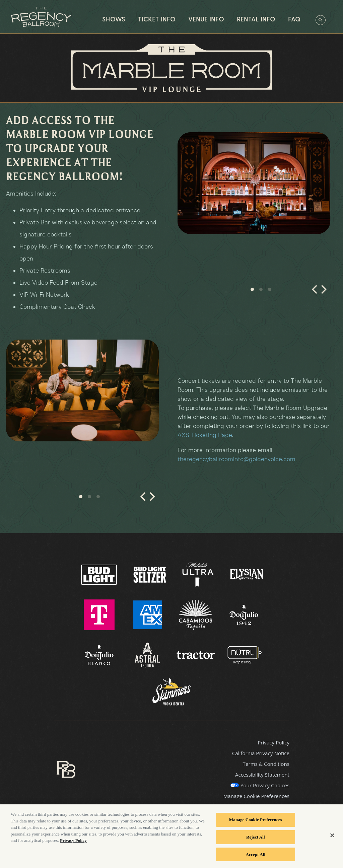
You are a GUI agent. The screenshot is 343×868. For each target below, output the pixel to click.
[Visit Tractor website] (196, 655)
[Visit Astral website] (148, 655)
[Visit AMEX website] (148, 614)
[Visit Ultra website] (199, 574)
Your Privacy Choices (265, 785)
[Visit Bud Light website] (100, 574)
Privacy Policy (273, 742)
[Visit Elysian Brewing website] (247, 574)
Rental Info (256, 20)
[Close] (332, 840)
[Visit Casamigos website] (196, 614)
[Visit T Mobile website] (100, 614)
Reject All (256, 841)
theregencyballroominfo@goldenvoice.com (236, 459)
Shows (114, 20)
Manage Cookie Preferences (256, 796)
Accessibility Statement (262, 775)
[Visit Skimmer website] (171, 695)
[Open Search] (321, 20)
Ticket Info (157, 20)
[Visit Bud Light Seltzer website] (150, 574)
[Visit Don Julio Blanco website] (100, 655)
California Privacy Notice (261, 753)
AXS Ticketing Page (205, 435)
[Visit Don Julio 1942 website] (244, 614)
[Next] (323, 292)
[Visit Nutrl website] (244, 655)
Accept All (256, 858)
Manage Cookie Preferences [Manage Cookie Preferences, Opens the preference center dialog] (256, 824)
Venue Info (206, 20)
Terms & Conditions (266, 764)
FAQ (294, 20)
